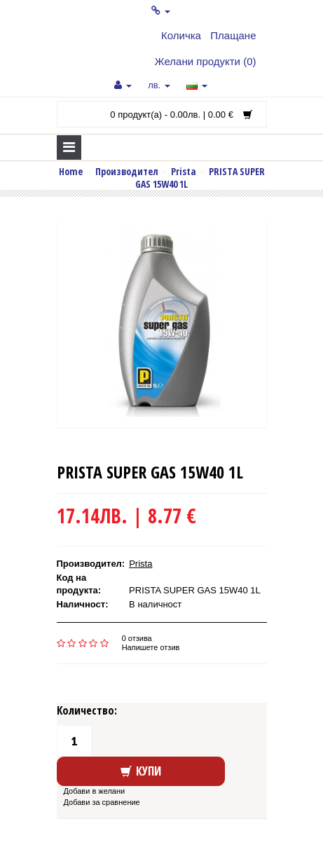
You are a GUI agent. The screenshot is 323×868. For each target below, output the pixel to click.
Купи (141, 771)
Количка (181, 35)
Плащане (233, 35)
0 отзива (137, 638)
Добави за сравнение (102, 802)
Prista (184, 171)
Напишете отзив (151, 647)
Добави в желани (95, 791)
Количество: (87, 710)
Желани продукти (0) (206, 61)
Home (71, 171)
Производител (127, 171)
